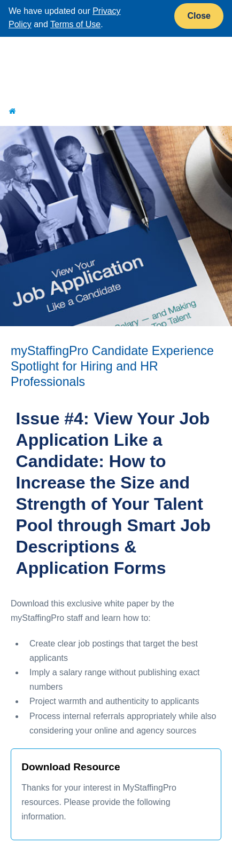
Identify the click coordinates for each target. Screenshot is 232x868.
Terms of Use (75, 24)
